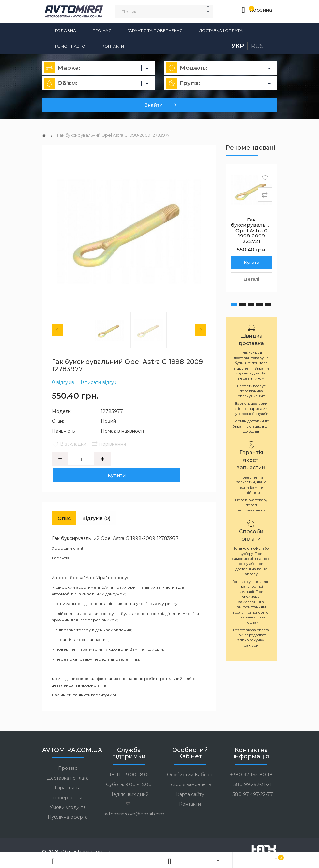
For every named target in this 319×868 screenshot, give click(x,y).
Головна (66, 30)
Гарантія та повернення (155, 30)
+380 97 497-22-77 (251, 780)
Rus (257, 46)
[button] (234, 304)
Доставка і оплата (221, 30)
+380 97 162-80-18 (251, 761)
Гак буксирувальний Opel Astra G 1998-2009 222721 (254, 230)
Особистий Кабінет (190, 761)
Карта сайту (190, 780)
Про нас (102, 30)
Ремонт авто (70, 46)
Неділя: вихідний (129, 780)
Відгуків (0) (105, 503)
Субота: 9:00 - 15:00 (129, 770)
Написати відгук (97, 382)
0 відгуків (63, 382)
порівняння (110, 444)
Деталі (251, 279)
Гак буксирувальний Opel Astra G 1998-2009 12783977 (121, 135)
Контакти (113, 46)
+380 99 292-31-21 (251, 770)
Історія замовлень (190, 770)
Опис (67, 503)
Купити (140, 459)
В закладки (69, 444)
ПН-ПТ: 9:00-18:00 (129, 761)
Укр (238, 46)
